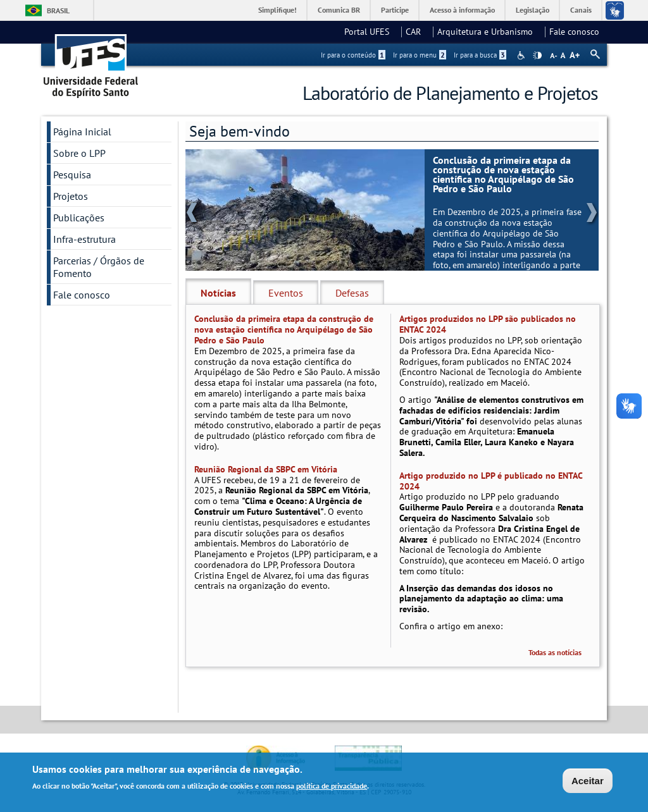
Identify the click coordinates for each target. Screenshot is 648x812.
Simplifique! (277, 10)
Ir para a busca (480, 55)
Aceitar (588, 781)
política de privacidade (332, 786)
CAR (417, 32)
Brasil (58, 10)
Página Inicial (82, 132)
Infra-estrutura (84, 239)
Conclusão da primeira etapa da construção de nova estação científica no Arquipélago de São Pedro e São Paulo (503, 175)
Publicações (79, 218)
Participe (395, 10)
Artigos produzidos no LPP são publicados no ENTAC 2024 (488, 324)
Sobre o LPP (79, 153)
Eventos (286, 293)
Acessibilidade (522, 55)
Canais (581, 10)
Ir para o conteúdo (353, 55)
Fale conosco (574, 32)
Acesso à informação (462, 10)
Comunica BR (339, 10)
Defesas (352, 293)
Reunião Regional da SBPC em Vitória (266, 469)
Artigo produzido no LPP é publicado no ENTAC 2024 (491, 481)
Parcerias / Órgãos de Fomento (99, 267)
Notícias (218, 293)
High (537, 56)
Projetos (71, 196)
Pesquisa (72, 175)
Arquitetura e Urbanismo (489, 32)
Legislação (533, 10)
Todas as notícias (555, 652)
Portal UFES (371, 32)
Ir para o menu (420, 55)
